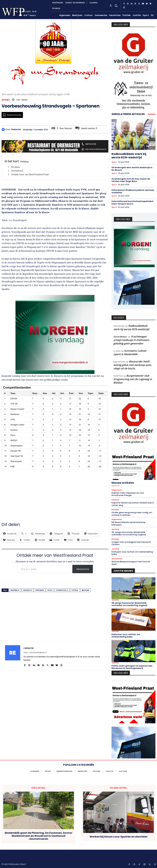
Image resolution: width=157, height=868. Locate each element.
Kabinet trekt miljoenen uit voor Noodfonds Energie (128, 494)
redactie (16, 129)
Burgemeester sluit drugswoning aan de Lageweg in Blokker (133, 379)
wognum (85, 590)
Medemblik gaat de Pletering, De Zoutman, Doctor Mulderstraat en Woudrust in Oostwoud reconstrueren (39, 836)
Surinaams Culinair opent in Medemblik (130, 352)
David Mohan (120, 337)
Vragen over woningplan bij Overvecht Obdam (131, 543)
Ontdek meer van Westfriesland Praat (30, 174)
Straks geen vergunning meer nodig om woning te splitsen (132, 514)
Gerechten (117, 559)
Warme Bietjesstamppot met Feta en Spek (131, 563)
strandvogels (62, 590)
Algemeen (117, 490)
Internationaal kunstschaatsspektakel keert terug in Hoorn (132, 203)
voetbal (75, 590)
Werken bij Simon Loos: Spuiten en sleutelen (119, 837)
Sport (6, 100)
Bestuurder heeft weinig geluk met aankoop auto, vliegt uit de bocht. (133, 365)
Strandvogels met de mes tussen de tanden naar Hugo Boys (131, 180)
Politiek (115, 500)
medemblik (15, 590)
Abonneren (83, 569)
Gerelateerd (17, 171)
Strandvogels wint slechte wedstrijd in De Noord (132, 169)
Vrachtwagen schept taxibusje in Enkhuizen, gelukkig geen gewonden (131, 340)
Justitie (115, 529)
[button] (116, 6)
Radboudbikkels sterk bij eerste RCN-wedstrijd (129, 156)
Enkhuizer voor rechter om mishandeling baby (132, 553)
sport (50, 590)
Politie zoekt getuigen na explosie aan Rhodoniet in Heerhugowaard (132, 667)
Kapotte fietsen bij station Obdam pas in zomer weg (133, 504)
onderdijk (27, 590)
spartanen (40, 590)
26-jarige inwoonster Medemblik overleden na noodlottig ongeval (129, 533)
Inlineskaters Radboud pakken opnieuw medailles (133, 191)
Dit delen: (16, 167)
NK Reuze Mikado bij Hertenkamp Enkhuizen (128, 524)
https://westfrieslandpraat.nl (35, 653)
